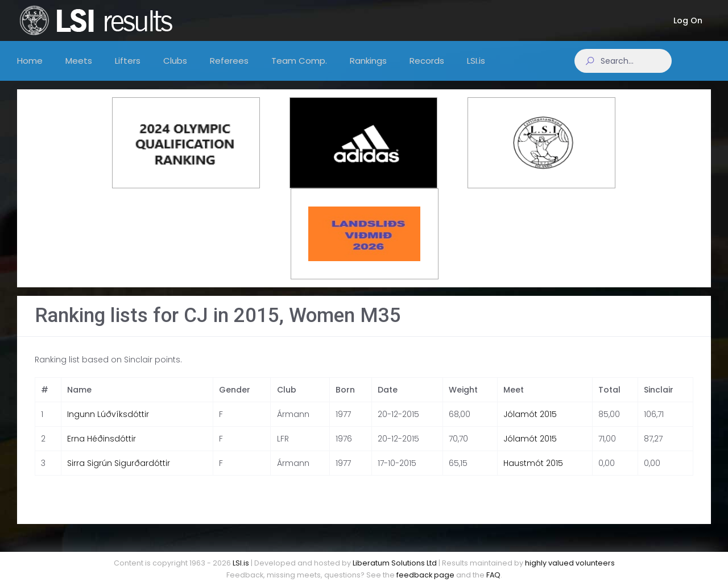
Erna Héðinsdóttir (102, 449)
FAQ (493, 575)
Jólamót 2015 (530, 424)
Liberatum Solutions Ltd (395, 563)
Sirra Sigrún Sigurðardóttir (119, 473)
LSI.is (241, 563)
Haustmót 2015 (533, 473)
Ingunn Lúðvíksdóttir (108, 424)
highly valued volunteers (570, 563)
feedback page (425, 575)
